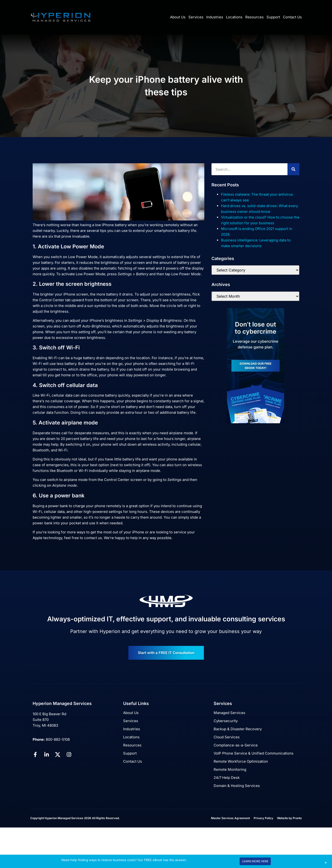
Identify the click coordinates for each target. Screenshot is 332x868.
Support (273, 17)
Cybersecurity (226, 721)
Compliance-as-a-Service (236, 745)
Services (196, 17)
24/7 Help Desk (227, 778)
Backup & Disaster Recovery (238, 729)
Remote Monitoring (230, 769)
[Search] (293, 169)
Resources (254, 17)
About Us (178, 17)
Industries (215, 17)
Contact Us (292, 17)
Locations (234, 17)
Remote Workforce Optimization (241, 761)
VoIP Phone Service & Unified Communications (254, 753)
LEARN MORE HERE (255, 861)
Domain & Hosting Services (237, 786)
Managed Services (229, 713)
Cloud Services (227, 737)
